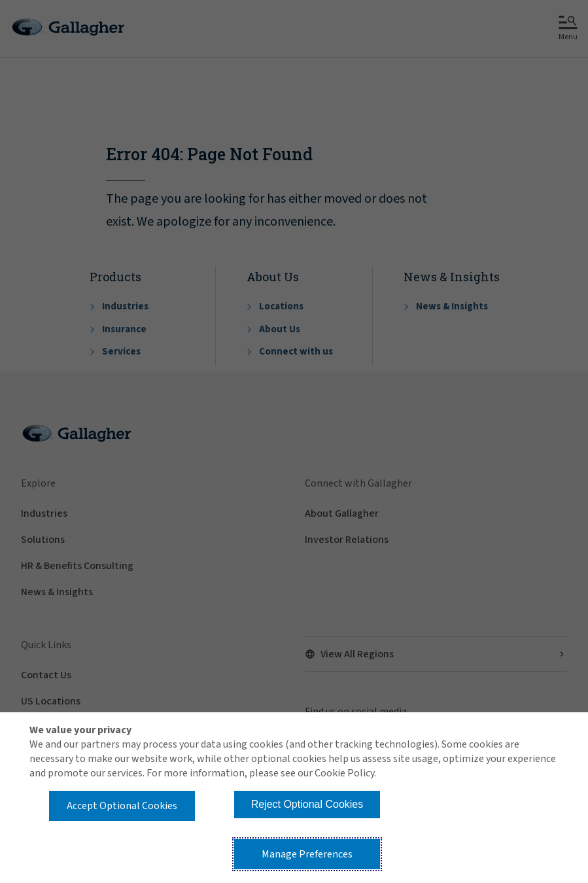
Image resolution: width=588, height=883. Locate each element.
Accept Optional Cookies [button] (122, 806)
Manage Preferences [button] (307, 854)
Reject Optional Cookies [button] (307, 804)
